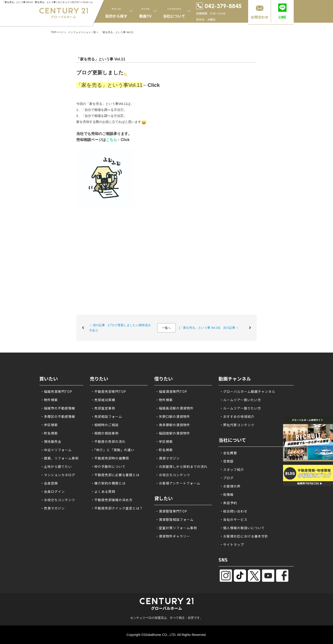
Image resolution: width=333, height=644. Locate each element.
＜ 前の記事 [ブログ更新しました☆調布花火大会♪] (120, 328)
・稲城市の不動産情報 (58, 408)
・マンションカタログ (58, 475)
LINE (282, 17)
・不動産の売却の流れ (108, 441)
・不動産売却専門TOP (108, 391)
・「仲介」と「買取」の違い (113, 450)
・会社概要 (228, 453)
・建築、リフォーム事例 (60, 458)
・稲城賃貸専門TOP (171, 391)
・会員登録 (49, 483)
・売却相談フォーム (106, 416)
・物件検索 (49, 400)
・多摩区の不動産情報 (58, 416)
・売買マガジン (53, 508)
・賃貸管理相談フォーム (174, 519)
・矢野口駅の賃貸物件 (173, 416)
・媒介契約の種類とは (108, 483)
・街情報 (227, 494)
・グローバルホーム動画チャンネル (247, 391)
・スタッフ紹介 (232, 469)
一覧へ (166, 328)
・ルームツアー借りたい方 (240, 408)
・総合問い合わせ (234, 511)
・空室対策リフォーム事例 (176, 528)
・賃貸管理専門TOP (171, 511)
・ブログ (227, 478)
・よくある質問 (103, 491)
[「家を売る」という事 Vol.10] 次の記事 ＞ (209, 328)
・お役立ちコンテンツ (58, 500)
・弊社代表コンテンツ (237, 425)
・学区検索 (49, 425)
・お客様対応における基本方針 (244, 536)
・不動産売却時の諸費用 (110, 458)
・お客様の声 (230, 486)
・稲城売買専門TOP (56, 391)
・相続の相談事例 (105, 433)
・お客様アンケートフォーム (178, 483)
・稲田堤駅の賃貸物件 (173, 433)
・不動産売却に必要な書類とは (115, 475)
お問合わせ (260, 17)
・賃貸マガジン (168, 458)
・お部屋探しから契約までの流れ (181, 466)
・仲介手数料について (108, 466)
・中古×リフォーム (56, 450)
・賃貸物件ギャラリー (173, 536)
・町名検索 (49, 433)
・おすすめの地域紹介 (237, 416)
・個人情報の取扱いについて (242, 528)
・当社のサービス (234, 519)
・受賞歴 (227, 461)
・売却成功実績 (103, 400)
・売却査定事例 (103, 408)
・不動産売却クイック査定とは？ (117, 508)
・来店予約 (228, 503)
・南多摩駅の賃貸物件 (173, 425)
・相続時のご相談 (105, 425)
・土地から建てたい (56, 466)
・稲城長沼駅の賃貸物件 (174, 408)
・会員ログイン (53, 491)
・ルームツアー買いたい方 (240, 400)
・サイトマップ (232, 544)
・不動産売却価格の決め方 (112, 500)
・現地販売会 (51, 441)
